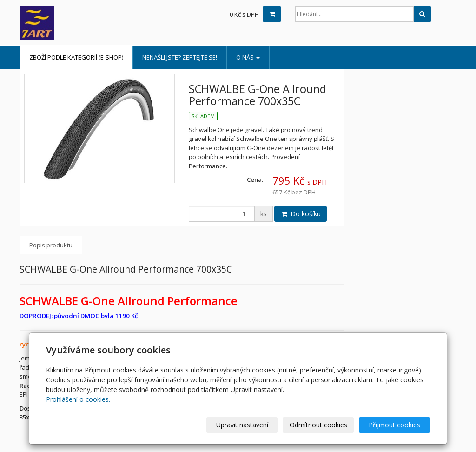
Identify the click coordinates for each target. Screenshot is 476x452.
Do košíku (301, 214)
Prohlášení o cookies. (78, 399)
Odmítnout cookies (318, 425)
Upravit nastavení (242, 425)
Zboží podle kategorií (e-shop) (76, 57)
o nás (248, 57)
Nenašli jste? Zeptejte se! (180, 57)
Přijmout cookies (394, 425)
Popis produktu (51, 245)
